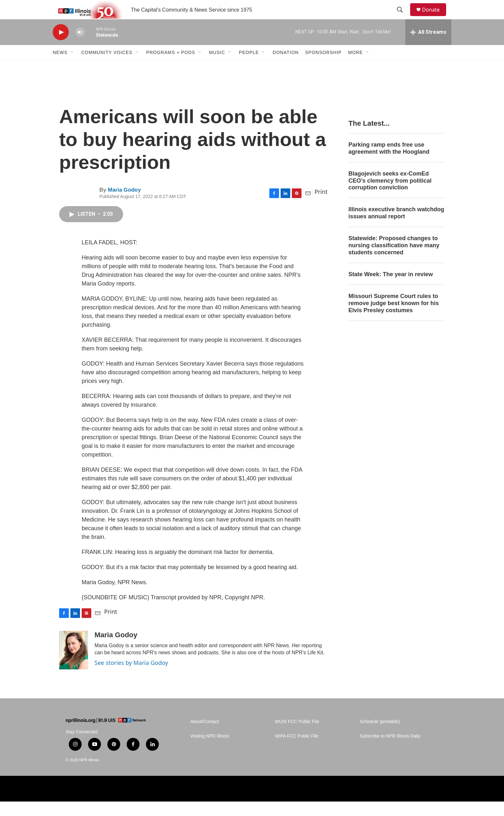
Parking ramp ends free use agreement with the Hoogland (389, 163)
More (355, 67)
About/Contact (205, 736)
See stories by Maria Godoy (131, 677)
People (249, 67)
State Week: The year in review (391, 289)
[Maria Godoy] (74, 665)
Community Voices (107, 67)
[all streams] (428, 47)
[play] (61, 47)
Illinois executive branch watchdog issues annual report (396, 227)
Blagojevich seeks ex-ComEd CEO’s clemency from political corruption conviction (390, 195)
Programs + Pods (171, 67)
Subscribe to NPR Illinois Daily (390, 751)
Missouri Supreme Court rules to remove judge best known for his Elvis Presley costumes (394, 318)
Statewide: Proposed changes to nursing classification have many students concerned (394, 260)
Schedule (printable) (380, 736)
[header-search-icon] (403, 17)
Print (321, 206)
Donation (286, 67)
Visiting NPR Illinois (210, 751)
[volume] (80, 47)
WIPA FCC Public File (297, 751)
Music (217, 67)
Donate (435, 17)
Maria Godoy (124, 204)
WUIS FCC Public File (297, 736)
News (60, 67)
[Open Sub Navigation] (72, 67)
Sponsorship (323, 67)
